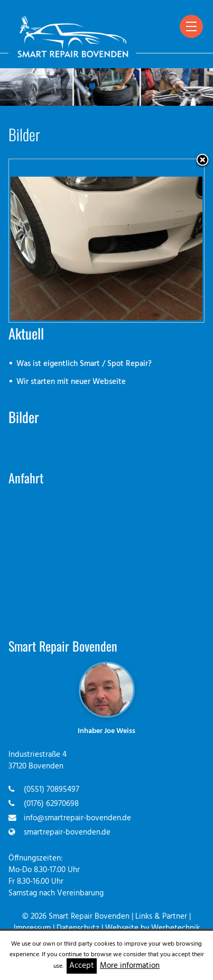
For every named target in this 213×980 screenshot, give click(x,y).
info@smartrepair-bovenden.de (77, 818)
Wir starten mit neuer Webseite (71, 382)
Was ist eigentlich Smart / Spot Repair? (84, 364)
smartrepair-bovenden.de (67, 833)
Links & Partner (161, 917)
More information (130, 966)
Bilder (24, 417)
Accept (82, 966)
